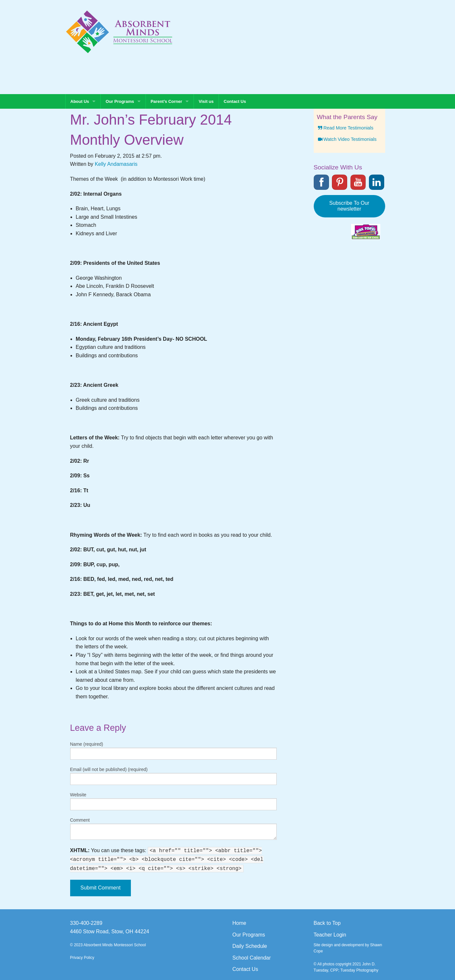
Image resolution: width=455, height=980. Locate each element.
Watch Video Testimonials (347, 139)
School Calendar (252, 958)
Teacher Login (330, 935)
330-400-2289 (86, 923)
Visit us (206, 101)
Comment (80, 820)
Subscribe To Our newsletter (349, 206)
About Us (80, 101)
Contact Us (235, 101)
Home (240, 923)
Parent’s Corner (166, 101)
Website (78, 795)
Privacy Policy (82, 958)
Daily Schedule (250, 946)
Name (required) (87, 744)
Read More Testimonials (345, 128)
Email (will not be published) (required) (109, 769)
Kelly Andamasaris (116, 164)
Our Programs (120, 101)
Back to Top (327, 923)
